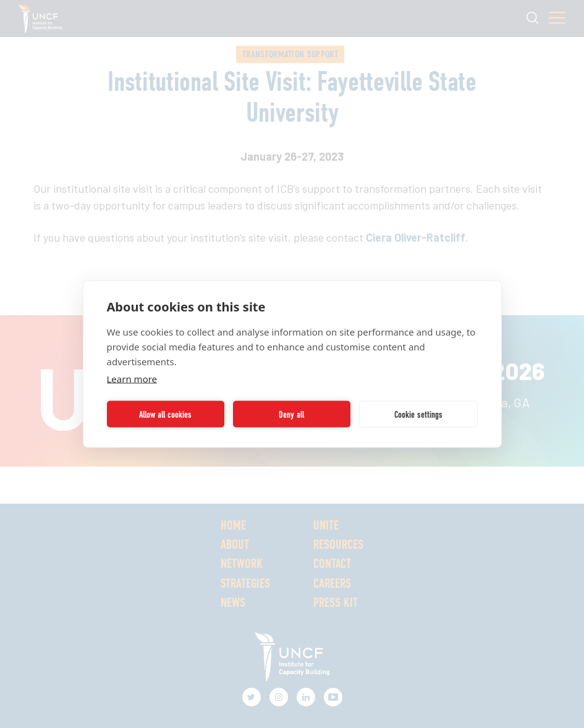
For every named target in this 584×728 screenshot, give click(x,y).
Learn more (132, 379)
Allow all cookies (165, 414)
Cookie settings (418, 414)
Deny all (291, 414)
